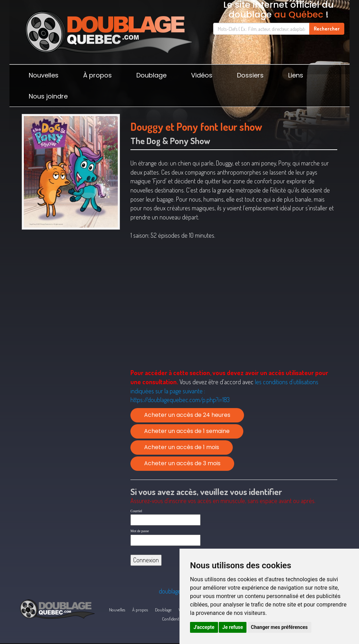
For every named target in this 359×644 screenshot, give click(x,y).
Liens (296, 75)
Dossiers (250, 75)
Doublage (151, 75)
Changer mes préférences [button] (279, 627)
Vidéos (202, 75)
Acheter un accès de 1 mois (182, 447)
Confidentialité (175, 619)
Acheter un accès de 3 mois (182, 463)
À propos (97, 75)
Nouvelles (44, 75)
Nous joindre (48, 96)
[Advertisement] (71, 283)
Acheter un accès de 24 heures (187, 415)
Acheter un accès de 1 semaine (187, 431)
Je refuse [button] (233, 627)
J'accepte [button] (204, 627)
